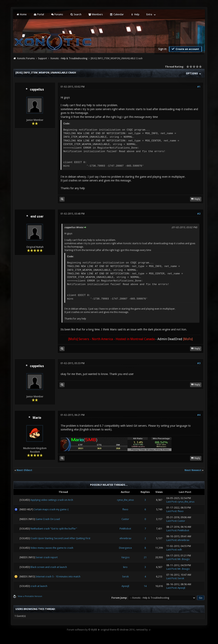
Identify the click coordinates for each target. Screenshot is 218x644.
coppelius (37, 90)
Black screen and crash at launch (49, 567)
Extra (149, 14)
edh (180, 550)
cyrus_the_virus (125, 500)
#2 (199, 214)
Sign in (162, 49)
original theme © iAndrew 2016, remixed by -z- (126, 630)
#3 (199, 363)
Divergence (125, 548)
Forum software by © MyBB (82, 630)
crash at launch (39, 586)
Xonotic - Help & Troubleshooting (69, 58)
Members (96, 14)
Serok (125, 577)
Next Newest (193, 470)
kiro (125, 567)
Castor (125, 519)
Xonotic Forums (26, 58)
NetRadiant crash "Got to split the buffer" (54, 529)
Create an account (185, 49)
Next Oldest (24, 470)
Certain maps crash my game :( (51, 509)
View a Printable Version (30, 596)
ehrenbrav (125, 538)
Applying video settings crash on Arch (52, 500)
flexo (125, 509)
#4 (199, 415)
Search (76, 14)
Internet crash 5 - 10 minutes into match (58, 577)
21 (145, 557)
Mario (37, 418)
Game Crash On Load (48, 519)
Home (21, 14)
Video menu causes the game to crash (52, 548)
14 (145, 586)
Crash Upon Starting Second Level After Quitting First (60, 538)
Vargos (125, 557)
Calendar (117, 14)
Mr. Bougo (184, 559)
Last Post (171, 502)
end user (37, 217)
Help (135, 14)
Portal (39, 14)
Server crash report (47, 557)
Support (42, 58)
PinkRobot (125, 529)
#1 (199, 87)
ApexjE (125, 586)
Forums (57, 14)
